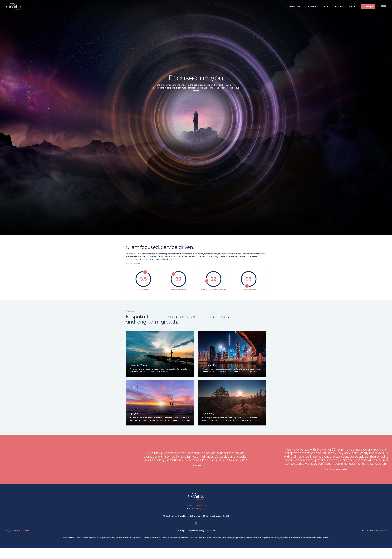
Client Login (368, 7)
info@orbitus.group (197, 508)
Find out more (133, 263)
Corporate (312, 7)
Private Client (294, 7)
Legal (8, 530)
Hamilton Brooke (379, 530)
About (352, 7)
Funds (325, 7)
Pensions (339, 7)
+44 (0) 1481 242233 (197, 506)
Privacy (17, 530)
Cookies (26, 530)
